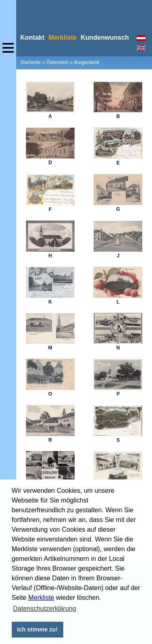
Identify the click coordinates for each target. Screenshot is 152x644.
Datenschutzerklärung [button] (45, 609)
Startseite (31, 62)
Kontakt (32, 37)
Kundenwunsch (105, 37)
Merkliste (41, 598)
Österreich (57, 62)
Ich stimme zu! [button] (37, 629)
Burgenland (87, 62)
